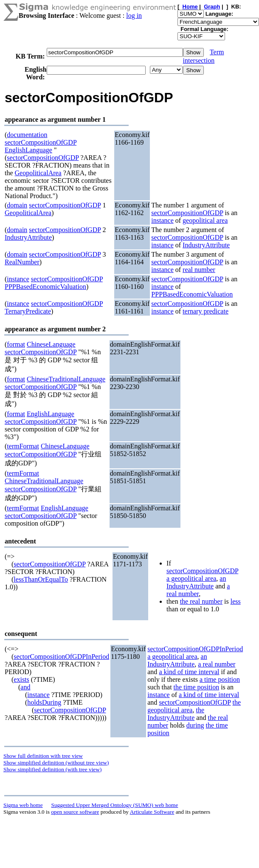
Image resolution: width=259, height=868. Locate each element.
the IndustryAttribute (176, 714)
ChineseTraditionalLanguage (66, 379)
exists (21, 679)
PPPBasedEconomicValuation (45, 287)
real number (199, 270)
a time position (220, 679)
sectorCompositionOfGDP (41, 142)
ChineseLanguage (51, 344)
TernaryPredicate (28, 311)
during (195, 725)
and (25, 687)
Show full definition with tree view (43, 756)
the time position (197, 687)
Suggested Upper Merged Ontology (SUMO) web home (115, 805)
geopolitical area (205, 220)
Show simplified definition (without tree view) (56, 763)
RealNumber (22, 262)
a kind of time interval (189, 672)
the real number (201, 601)
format (16, 344)
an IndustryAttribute (196, 582)
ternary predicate (206, 311)
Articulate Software (152, 812)
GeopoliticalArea (38, 173)
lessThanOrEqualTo (41, 579)
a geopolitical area (191, 578)
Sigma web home (23, 805)
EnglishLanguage (28, 150)
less (236, 601)
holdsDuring (44, 702)
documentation (27, 135)
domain (17, 205)
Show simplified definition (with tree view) (52, 769)
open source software (75, 812)
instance (162, 220)
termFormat (23, 446)
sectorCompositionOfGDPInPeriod (61, 657)
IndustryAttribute (28, 237)
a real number (198, 590)
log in (134, 15)
